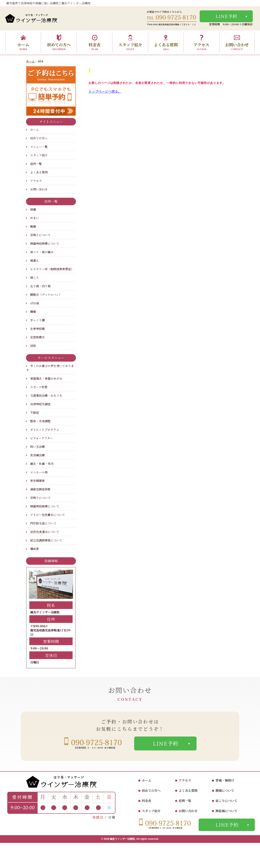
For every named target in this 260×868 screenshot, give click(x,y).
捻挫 (33, 346)
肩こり (35, 277)
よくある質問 (166, 43)
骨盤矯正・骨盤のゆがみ (46, 378)
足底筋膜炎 (37, 337)
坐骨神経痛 (37, 329)
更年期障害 (37, 481)
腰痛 (33, 312)
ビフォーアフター (41, 438)
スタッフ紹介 (130, 43)
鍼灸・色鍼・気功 (42, 464)
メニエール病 (39, 472)
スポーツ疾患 (39, 387)
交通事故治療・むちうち (46, 395)
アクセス (201, 43)
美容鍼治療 (37, 455)
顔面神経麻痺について (45, 243)
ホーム (23, 43)
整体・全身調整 (40, 421)
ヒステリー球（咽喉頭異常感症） (52, 269)
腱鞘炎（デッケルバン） (46, 295)
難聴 (33, 226)
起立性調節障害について (46, 540)
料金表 (95, 43)
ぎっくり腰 (37, 320)
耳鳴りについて (40, 235)
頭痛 (33, 209)
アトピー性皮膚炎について (48, 515)
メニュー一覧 (39, 147)
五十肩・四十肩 (40, 286)
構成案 (35, 549)
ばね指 (35, 303)
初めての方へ (59, 43)
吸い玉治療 (37, 447)
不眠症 (35, 413)
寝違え (35, 260)
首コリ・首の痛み (42, 252)
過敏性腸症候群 (40, 489)
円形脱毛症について (43, 523)
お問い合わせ (237, 43)
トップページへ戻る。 (105, 91)
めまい (35, 218)
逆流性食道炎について (45, 532)
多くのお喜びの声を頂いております (50, 368)
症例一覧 (36, 164)
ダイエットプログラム (45, 430)
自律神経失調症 (40, 404)
